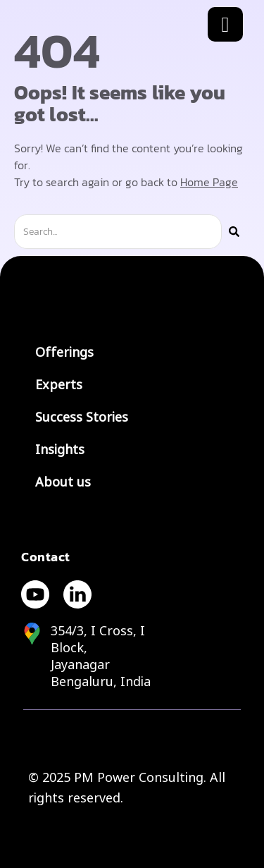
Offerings (64, 353)
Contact (46, 557)
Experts (59, 385)
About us (63, 482)
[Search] (234, 232)
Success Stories (82, 417)
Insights (60, 450)
